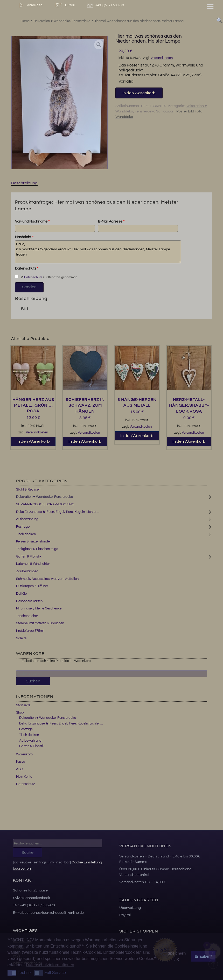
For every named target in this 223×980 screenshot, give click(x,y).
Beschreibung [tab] (24, 183)
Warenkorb (24, 754)
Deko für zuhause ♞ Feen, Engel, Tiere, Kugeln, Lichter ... (58, 512)
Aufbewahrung (27, 519)
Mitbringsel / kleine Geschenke (39, 608)
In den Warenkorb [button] (33, 441)
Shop (20, 713)
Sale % (21, 638)
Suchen (33, 681)
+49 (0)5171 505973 (106, 5)
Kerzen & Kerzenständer (33, 541)
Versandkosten (162, 58)
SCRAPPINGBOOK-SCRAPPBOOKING (45, 504)
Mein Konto (24, 777)
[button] (99, 45)
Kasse (20, 762)
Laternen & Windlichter (33, 564)
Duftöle (21, 594)
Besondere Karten (29, 601)
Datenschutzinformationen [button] (50, 965)
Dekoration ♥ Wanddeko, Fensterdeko (44, 497)
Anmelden (30, 5)
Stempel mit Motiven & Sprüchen (40, 623)
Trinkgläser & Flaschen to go (37, 549)
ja (19, 277)
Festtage (23, 527)
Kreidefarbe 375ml (30, 631)
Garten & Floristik (29, 556)
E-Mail (65, 5)
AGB (20, 769)
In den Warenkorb (139, 93)
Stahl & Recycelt (28, 489)
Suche (27, 853)
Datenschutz (27, 269)
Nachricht (24, 237)
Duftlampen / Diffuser (32, 586)
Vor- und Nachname (32, 221)
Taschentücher (27, 616)
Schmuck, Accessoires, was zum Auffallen (47, 579)
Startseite (23, 705)
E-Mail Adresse (111, 221)
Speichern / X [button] (177, 956)
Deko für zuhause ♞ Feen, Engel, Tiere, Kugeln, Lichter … (61, 723)
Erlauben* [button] (203, 956)
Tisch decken (26, 534)
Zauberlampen (27, 571)
